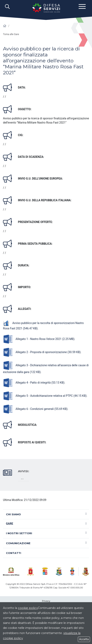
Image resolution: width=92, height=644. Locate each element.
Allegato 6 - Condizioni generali (35, 409)
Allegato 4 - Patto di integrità (34, 383)
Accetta (84, 639)
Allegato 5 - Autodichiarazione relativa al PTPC (45, 396)
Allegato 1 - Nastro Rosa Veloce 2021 (39, 339)
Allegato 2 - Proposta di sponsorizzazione (42, 352)
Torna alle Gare (11, 34)
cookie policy (28, 608)
